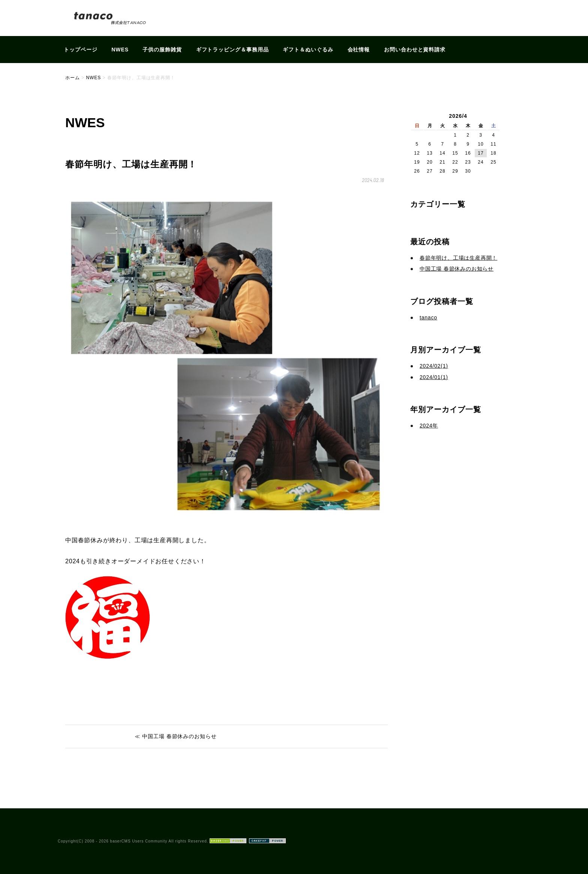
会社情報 (359, 50)
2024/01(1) (434, 377)
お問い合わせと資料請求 (415, 50)
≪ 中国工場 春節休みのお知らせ (176, 736)
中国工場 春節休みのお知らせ (457, 269)
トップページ (81, 50)
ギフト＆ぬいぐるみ (308, 50)
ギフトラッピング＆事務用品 (232, 50)
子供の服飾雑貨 (162, 50)
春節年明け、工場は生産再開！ (458, 258)
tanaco (428, 317)
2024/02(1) (434, 366)
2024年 (429, 426)
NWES (120, 50)
